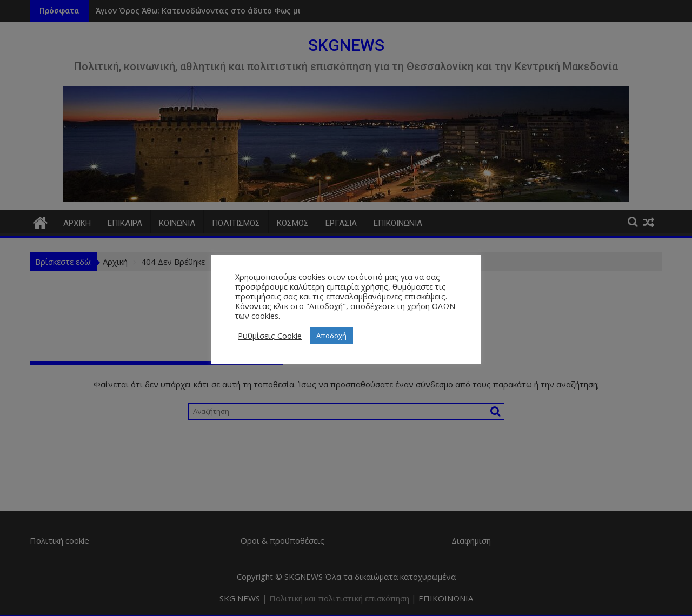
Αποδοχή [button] (331, 336)
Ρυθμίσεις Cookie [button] (270, 336)
